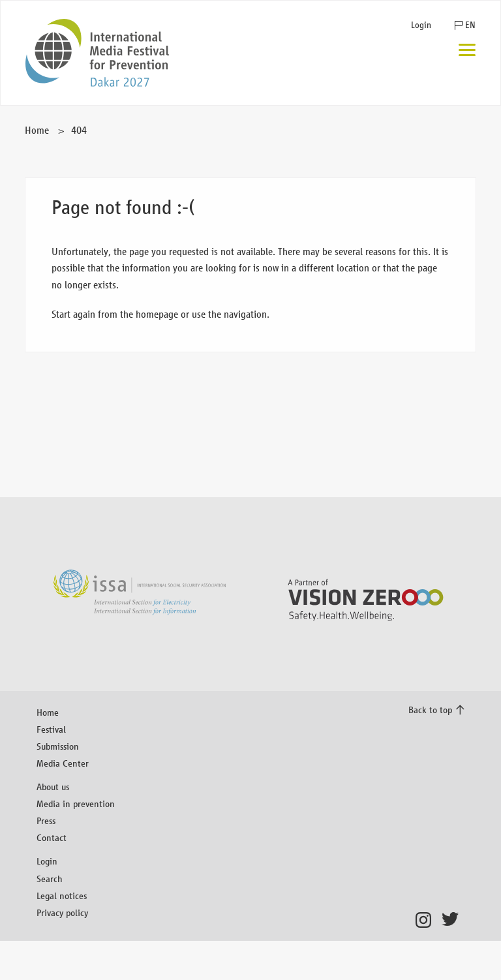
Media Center (63, 763)
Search (50, 879)
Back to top (430, 710)
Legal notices (62, 896)
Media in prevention (76, 804)
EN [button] (470, 25)
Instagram (427, 920)
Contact (52, 837)
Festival (51, 729)
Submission (58, 746)
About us (53, 787)
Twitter (453, 920)
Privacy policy (62, 912)
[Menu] (467, 51)
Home (37, 130)
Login (421, 25)
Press (46, 820)
